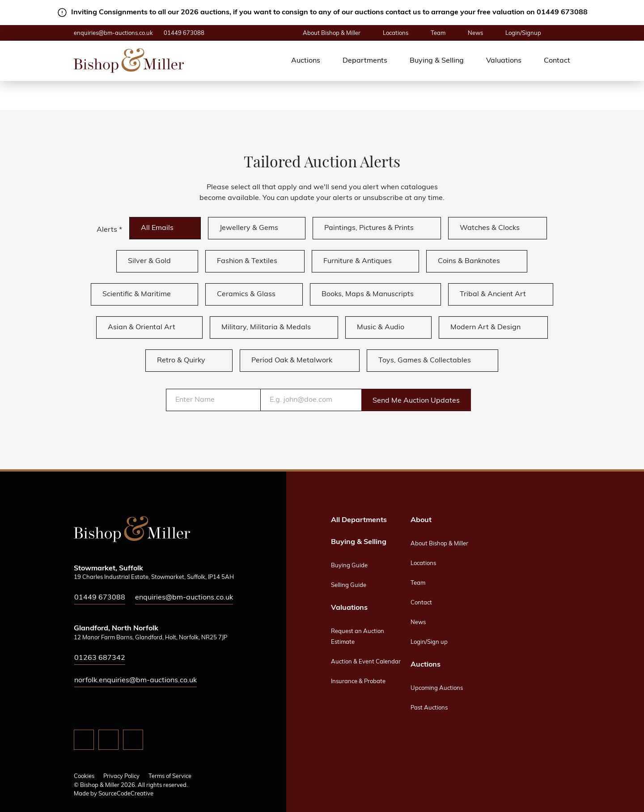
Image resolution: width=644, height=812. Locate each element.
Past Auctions (429, 708)
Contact (557, 61)
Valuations (504, 61)
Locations (396, 33)
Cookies (84, 776)
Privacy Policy (121, 776)
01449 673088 (184, 33)
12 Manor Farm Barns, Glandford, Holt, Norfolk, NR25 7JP (150, 638)
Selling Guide (349, 585)
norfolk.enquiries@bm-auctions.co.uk (136, 680)
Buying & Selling (437, 61)
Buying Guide (349, 566)
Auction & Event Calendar (366, 662)
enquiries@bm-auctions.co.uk (113, 33)
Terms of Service (170, 776)
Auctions (306, 61)
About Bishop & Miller (332, 33)
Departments (365, 61)
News (475, 33)
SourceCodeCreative (126, 794)
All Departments (359, 520)
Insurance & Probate (358, 682)
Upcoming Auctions (437, 688)
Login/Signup (523, 33)
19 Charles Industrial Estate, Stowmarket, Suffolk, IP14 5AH (154, 577)
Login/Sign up (429, 642)
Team (438, 33)
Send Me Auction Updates (416, 401)
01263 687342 (100, 658)
